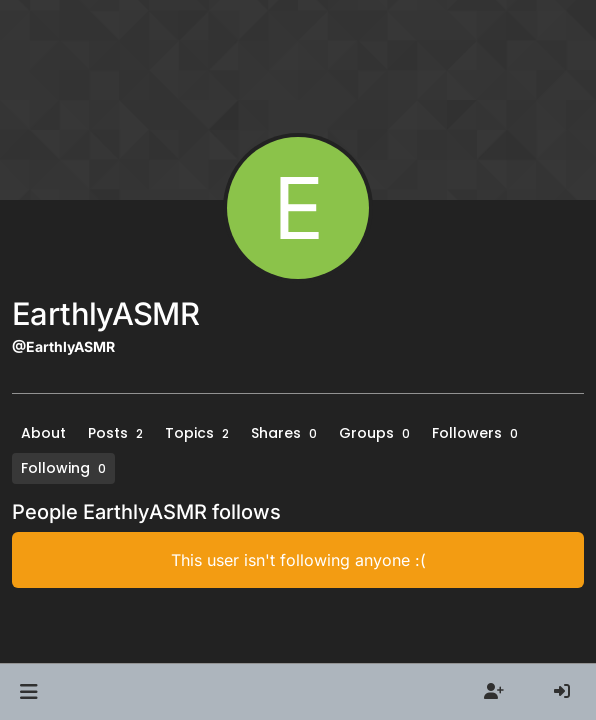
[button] (28, 692)
